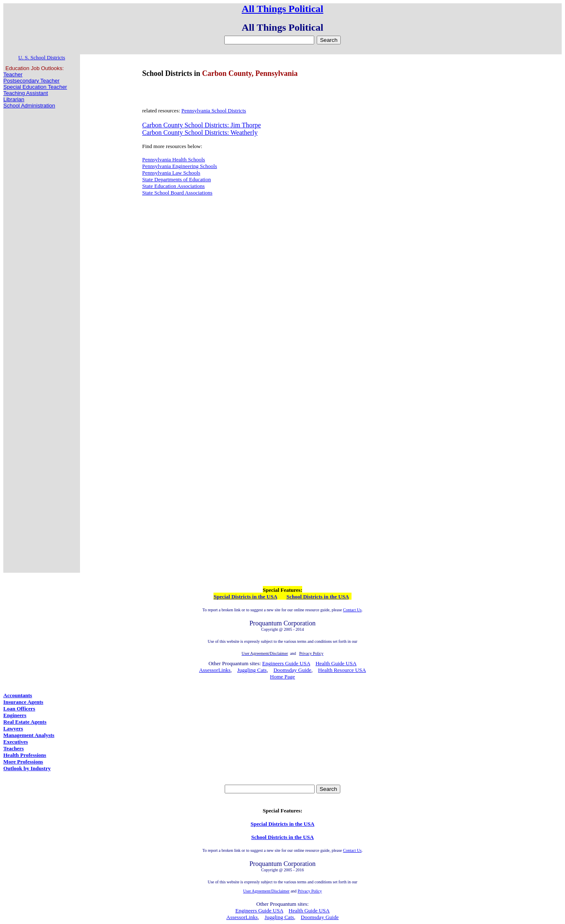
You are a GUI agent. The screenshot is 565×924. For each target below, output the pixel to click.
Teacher (13, 74)
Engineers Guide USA (286, 663)
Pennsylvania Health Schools (174, 159)
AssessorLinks (215, 670)
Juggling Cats (252, 670)
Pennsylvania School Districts (214, 111)
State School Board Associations (177, 193)
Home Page (282, 677)
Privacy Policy (310, 891)
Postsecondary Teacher (32, 81)
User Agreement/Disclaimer (267, 891)
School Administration (29, 106)
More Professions (23, 762)
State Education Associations (173, 186)
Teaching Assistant (26, 93)
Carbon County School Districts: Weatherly (200, 133)
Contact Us (352, 610)
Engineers (15, 715)
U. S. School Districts (42, 57)
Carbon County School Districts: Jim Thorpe (201, 125)
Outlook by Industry (27, 768)
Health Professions (25, 755)
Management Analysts (29, 735)
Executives (16, 742)
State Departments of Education (177, 179)
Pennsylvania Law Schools (171, 173)
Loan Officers (19, 709)
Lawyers (13, 728)
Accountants (18, 695)
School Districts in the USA (318, 597)
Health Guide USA (336, 663)
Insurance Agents (23, 702)
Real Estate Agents (25, 722)
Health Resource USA (342, 670)
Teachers (13, 748)
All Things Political (282, 9)
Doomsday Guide (292, 670)
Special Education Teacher (35, 87)
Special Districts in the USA (245, 597)
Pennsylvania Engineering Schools (180, 166)
